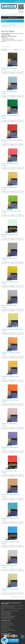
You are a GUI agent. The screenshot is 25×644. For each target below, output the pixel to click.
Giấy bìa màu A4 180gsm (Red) (9, 471)
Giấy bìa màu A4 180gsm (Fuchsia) (10, 164)
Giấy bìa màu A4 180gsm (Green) (10, 235)
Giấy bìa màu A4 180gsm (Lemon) (10, 282)
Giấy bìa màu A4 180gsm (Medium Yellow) (12, 329)
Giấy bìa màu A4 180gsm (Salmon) (10, 494)
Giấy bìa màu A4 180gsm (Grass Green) (11, 211)
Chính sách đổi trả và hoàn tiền (7, 629)
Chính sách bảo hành (5, 626)
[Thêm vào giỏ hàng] (5, 73)
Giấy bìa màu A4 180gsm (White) (10, 565)
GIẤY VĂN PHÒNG (12, 25)
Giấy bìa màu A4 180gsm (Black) (10, 68)
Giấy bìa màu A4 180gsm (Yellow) (10, 589)
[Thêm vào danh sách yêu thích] (12, 73)
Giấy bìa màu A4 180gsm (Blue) (9, 92)
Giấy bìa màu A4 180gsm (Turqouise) (11, 542)
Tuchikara (12, 617)
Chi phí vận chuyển (13, 15)
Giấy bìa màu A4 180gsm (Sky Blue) (10, 518)
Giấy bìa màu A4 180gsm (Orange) (10, 400)
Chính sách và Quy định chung (7, 622)
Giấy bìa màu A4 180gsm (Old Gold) (10, 376)
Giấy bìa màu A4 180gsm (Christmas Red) (12, 140)
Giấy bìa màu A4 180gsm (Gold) (9, 187)
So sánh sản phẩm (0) (6, 47)
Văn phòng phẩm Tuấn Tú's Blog (7, 14)
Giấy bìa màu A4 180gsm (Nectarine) (11, 353)
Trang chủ (4, 25)
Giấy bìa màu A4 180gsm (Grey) (10, 258)
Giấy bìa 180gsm (6, 26)
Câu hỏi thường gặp (5, 15)
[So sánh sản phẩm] (20, 73)
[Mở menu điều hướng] (22, 21)
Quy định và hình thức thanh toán (7, 624)
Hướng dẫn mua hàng (19, 14)
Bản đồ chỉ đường (4, 632)
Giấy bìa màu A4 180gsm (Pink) (9, 424)
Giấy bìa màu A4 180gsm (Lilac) (9, 305)
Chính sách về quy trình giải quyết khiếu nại (9, 630)
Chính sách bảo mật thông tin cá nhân (8, 625)
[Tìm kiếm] (21, 12)
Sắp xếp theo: (4, 50)
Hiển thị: (16, 50)
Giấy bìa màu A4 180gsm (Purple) (10, 447)
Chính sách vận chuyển (5, 628)
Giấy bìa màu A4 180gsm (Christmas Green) (11, 116)
